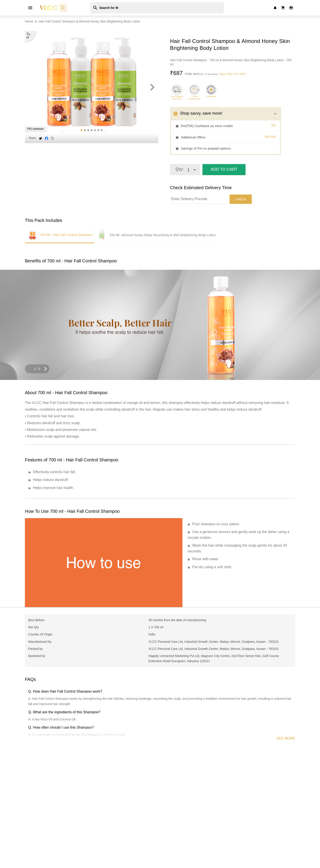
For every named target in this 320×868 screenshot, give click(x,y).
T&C (273, 125)
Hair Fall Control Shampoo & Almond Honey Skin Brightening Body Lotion (89, 21)
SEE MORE (286, 738)
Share (32, 138)
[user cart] (283, 8)
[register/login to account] (291, 8)
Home (29, 21)
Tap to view (270, 136)
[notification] (275, 8)
